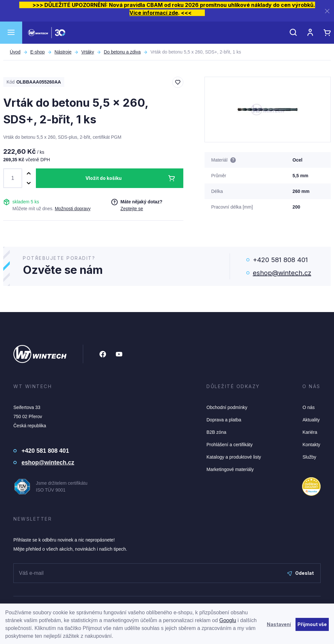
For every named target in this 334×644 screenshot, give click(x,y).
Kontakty (311, 445)
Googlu (228, 620)
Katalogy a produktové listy (234, 457)
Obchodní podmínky (227, 407)
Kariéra (310, 432)
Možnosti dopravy (73, 209)
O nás (308, 407)
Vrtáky (88, 52)
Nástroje (63, 52)
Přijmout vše (312, 624)
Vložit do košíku (104, 178)
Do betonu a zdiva (122, 52)
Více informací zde (154, 13)
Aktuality (311, 420)
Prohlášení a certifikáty (230, 445)
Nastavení (279, 624)
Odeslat (301, 573)
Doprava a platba (224, 420)
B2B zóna (216, 432)
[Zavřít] (327, 11)
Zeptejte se (132, 209)
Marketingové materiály (230, 469)
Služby (309, 457)
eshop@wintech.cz (282, 273)
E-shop (38, 52)
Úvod (15, 52)
